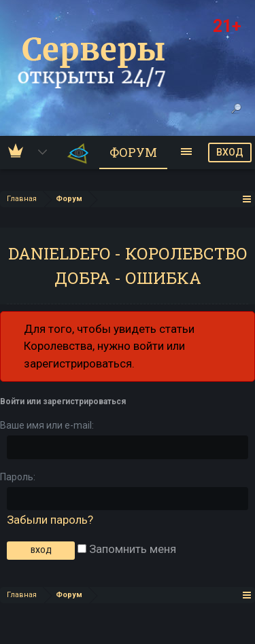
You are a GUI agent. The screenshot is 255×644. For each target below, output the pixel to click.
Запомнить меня (127, 549)
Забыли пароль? (50, 520)
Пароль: (18, 477)
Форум (133, 152)
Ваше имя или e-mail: (47, 425)
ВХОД (230, 152)
